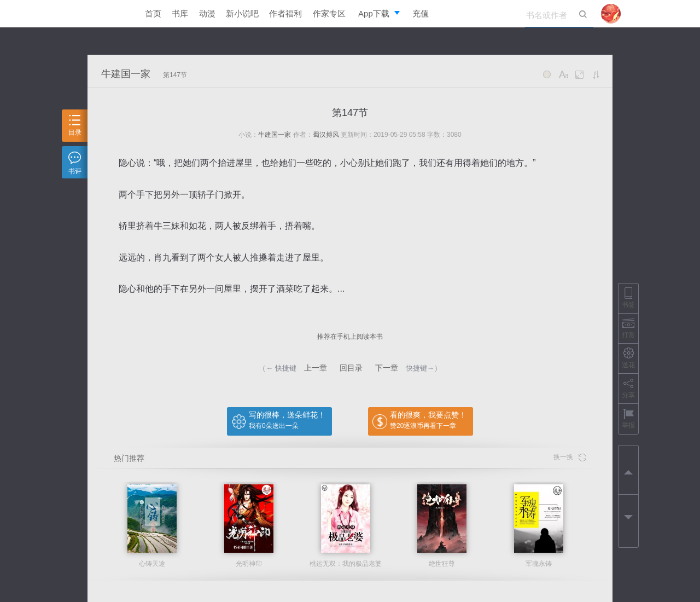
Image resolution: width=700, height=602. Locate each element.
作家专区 (329, 13)
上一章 (316, 368)
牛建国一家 (126, 74)
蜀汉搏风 (326, 135)
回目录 (351, 368)
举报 (628, 418)
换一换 (570, 457)
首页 (153, 13)
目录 (75, 126)
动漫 (207, 13)
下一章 (387, 368)
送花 (628, 358)
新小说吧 (242, 13)
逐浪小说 (107, 14)
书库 (180, 13)
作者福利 (285, 13)
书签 (628, 298)
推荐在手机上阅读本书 (350, 337)
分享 (628, 388)
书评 (75, 163)
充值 (421, 13)
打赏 (628, 328)
